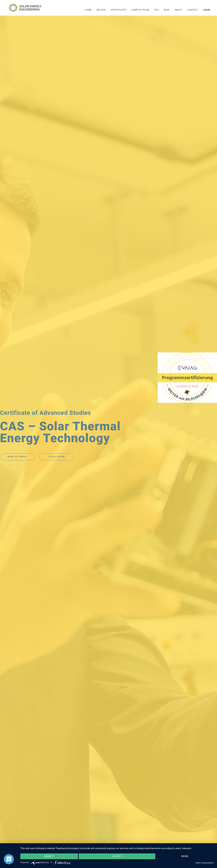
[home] (26, 7)
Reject (49, 856)
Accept (117, 856)
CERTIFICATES (119, 10)
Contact (193, 10)
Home (88, 10)
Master (101, 10)
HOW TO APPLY (17, 457)
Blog (167, 10)
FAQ (157, 10)
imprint (198, 863)
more (185, 856)
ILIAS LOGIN (57, 457)
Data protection (208, 863)
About (179, 10)
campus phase (140, 10)
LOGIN (207, 10)
